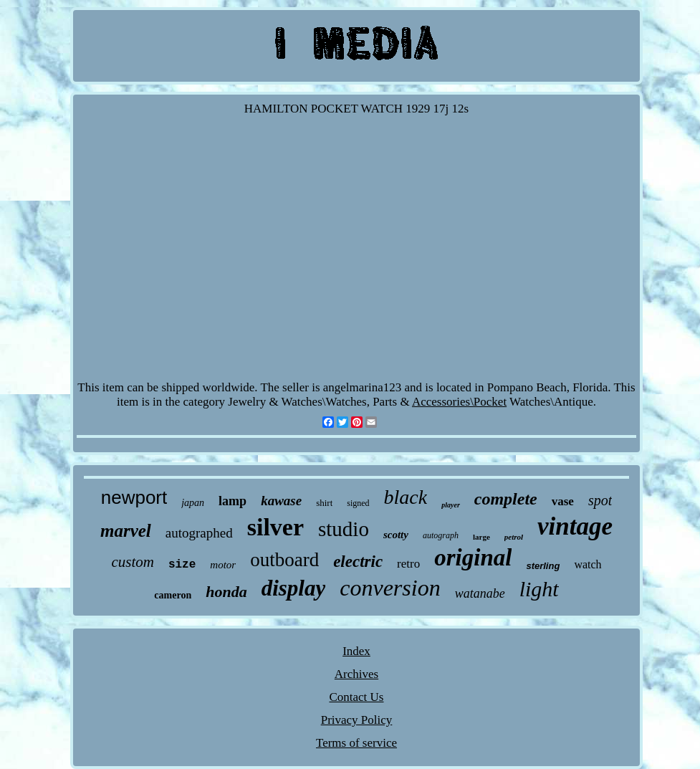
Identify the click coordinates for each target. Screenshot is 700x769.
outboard (284, 560)
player (451, 505)
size (182, 565)
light (539, 589)
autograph (441, 535)
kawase (281, 501)
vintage (575, 526)
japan (193, 503)
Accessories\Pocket (459, 402)
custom (133, 562)
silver (275, 527)
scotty (396, 535)
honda (226, 592)
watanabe (480, 593)
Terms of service (356, 743)
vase (563, 501)
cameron (173, 595)
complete (506, 499)
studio (344, 529)
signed (358, 503)
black (406, 497)
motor (223, 565)
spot (600, 500)
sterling (543, 566)
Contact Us (356, 697)
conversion (390, 588)
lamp (232, 501)
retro (408, 564)
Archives (356, 674)
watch (588, 564)
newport (134, 497)
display (294, 588)
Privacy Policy (357, 720)
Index (356, 651)
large (481, 537)
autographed (199, 533)
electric (358, 562)
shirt (324, 503)
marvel (126, 531)
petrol (514, 537)
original (473, 558)
